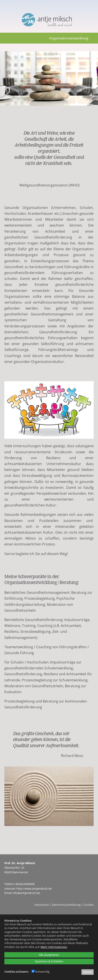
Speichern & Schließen (49, 961)
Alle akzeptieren (49, 955)
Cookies (89, 905)
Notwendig (41, 972)
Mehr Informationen (54, 947)
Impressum (42, 905)
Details (88, 972)
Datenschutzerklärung (66, 905)
